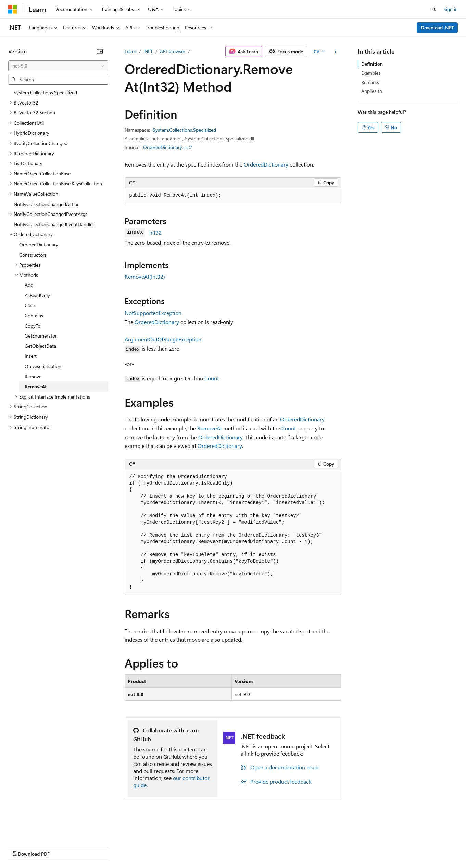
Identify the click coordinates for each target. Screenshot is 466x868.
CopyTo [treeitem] (33, 326)
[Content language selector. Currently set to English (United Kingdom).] (43, 831)
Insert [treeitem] (31, 356)
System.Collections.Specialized (184, 130)
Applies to (372, 91)
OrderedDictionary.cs (165, 147)
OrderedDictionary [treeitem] (39, 244)
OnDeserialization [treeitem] (43, 366)
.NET (148, 51)
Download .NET (437, 28)
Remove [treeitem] (33, 376)
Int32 (155, 233)
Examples (371, 73)
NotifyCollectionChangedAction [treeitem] (47, 204)
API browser (173, 51)
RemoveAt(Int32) (145, 276)
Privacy (150, 847)
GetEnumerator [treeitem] (41, 336)
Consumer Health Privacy (197, 847)
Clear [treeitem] (30, 305)
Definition (372, 64)
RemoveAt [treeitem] (36, 386)
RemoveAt (210, 428)
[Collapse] (100, 51)
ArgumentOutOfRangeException (163, 339)
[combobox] (58, 66)
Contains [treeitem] (34, 315)
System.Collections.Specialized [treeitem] (45, 92)
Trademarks (284, 847)
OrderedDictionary (266, 164)
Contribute (123, 847)
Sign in (451, 9)
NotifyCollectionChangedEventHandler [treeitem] (54, 224)
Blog (93, 847)
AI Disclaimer (22, 847)
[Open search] (434, 9)
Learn (130, 51)
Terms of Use (250, 847)
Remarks (370, 82)
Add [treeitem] (29, 285)
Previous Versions (62, 847)
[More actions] (335, 51)
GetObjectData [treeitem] (40, 346)
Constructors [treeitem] (33, 255)
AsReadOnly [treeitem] (37, 295)
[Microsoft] (13, 9)
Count (212, 378)
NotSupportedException (153, 313)
